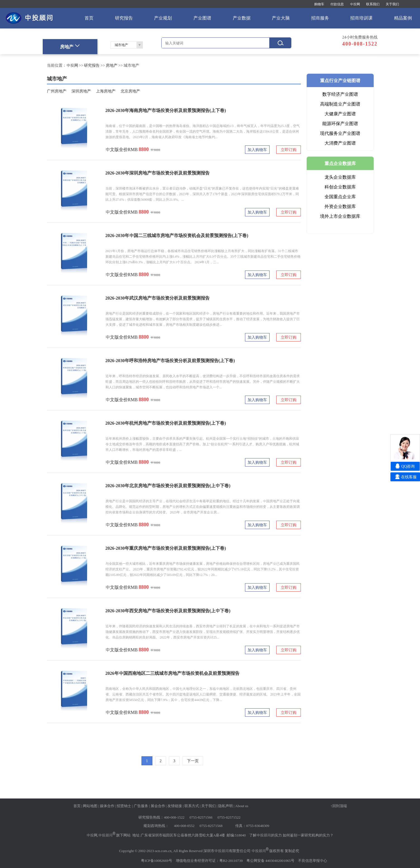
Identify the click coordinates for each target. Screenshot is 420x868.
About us (242, 806)
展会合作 (158, 806)
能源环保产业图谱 (340, 123)
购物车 (319, 4)
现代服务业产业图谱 (340, 133)
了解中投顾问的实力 (266, 835)
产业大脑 (281, 18)
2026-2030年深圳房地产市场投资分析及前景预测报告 (158, 173)
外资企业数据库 (340, 206)
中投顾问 (105, 835)
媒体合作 (107, 806)
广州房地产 (57, 91)
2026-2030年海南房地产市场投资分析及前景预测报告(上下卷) (166, 110)
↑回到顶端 (339, 806)
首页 (89, 18)
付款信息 (337, 4)
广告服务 (141, 806)
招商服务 (320, 18)
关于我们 (392, 4)
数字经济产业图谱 (340, 94)
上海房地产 (106, 91)
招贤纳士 (124, 806)
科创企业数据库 (340, 187)
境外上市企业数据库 (340, 216)
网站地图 (90, 806)
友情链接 (175, 806)
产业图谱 (202, 18)
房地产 (112, 65)
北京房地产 (130, 91)
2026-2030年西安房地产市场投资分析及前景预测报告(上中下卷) (168, 611)
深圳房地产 (81, 91)
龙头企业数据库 (340, 177)
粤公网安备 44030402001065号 (270, 860)
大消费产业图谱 (340, 143)
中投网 (355, 4)
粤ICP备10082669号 (156, 860)
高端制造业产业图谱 (340, 104)
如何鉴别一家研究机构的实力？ (308, 835)
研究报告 (124, 18)
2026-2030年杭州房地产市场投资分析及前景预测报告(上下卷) (166, 423)
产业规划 (163, 18)
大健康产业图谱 (340, 114)
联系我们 (373, 4)
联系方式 (192, 806)
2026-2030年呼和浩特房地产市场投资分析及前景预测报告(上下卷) (170, 360)
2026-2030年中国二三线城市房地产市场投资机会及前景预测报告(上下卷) (177, 235)
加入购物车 (257, 150)
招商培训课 (361, 18)
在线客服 (409, 477)
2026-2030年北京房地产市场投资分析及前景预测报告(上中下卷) (168, 486)
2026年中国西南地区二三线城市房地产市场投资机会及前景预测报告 (172, 673)
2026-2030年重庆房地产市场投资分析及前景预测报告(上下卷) (166, 548)
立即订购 (289, 150)
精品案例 (403, 18)
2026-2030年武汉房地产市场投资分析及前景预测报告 (158, 298)
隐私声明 (225, 806)
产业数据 (242, 18)
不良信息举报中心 (313, 860)
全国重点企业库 (340, 197)
